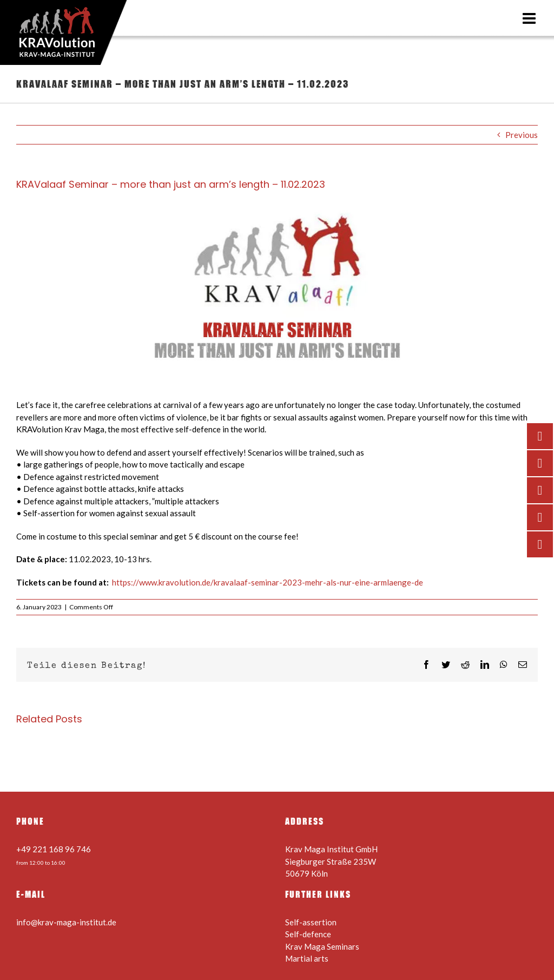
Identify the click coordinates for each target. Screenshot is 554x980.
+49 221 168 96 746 (54, 849)
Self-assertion (311, 922)
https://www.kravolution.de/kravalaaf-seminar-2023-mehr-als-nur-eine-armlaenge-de (268, 582)
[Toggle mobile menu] (530, 18)
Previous (522, 135)
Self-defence (308, 934)
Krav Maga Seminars (322, 946)
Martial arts (307, 958)
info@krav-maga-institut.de (66, 922)
